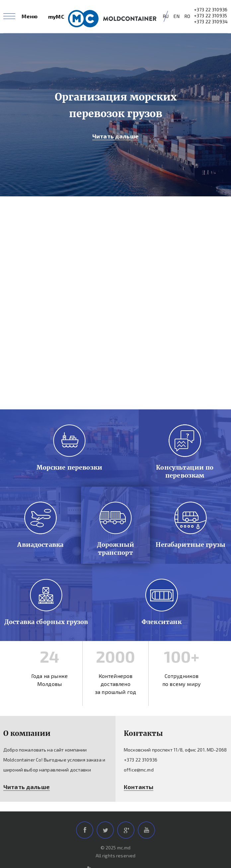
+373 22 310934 (211, 21)
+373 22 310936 (211, 9)
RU (166, 16)
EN (176, 16)
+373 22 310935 (210, 15)
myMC (56, 16)
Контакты (139, 787)
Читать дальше (116, 136)
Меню (30, 16)
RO (187, 16)
